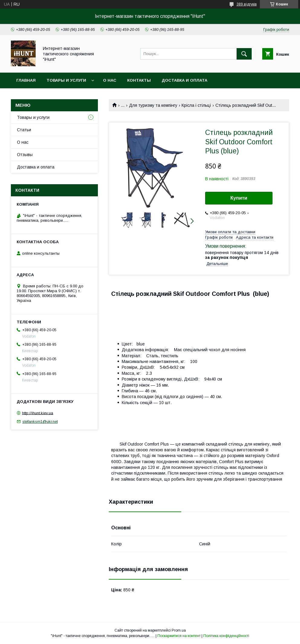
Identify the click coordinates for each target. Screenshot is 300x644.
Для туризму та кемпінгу (153, 105)
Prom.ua (179, 630)
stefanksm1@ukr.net (40, 422)
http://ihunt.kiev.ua (38, 413)
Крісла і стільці (196, 105)
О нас (110, 80)
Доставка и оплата (184, 80)
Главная (26, 80)
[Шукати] (244, 54)
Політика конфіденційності (226, 636)
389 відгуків (247, 4)
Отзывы (25, 155)
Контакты (139, 80)
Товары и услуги (66, 80)
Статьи (24, 130)
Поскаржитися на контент (179, 636)
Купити (239, 198)
